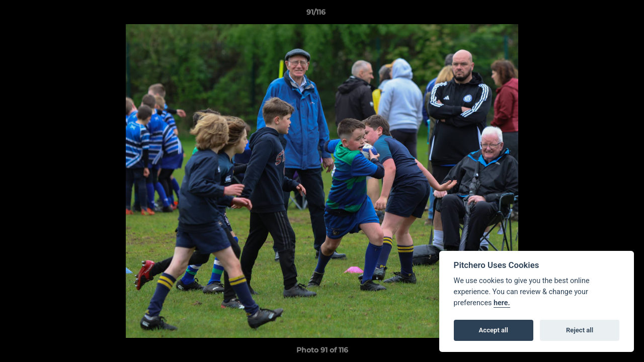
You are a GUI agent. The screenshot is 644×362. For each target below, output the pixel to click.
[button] (602, 15)
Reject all (580, 330)
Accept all (494, 330)
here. (502, 303)
